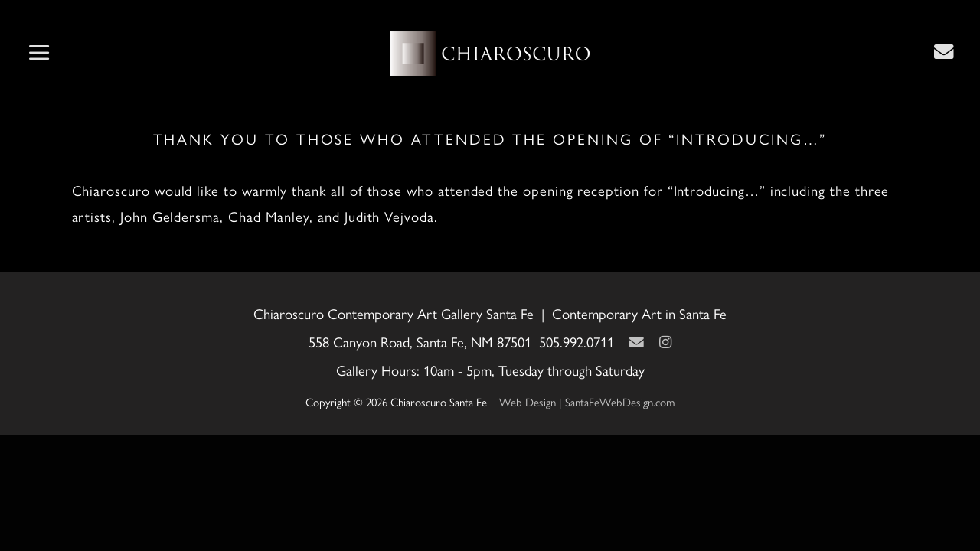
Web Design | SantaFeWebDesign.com (587, 401)
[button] (39, 54)
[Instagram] (665, 342)
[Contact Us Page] (944, 51)
